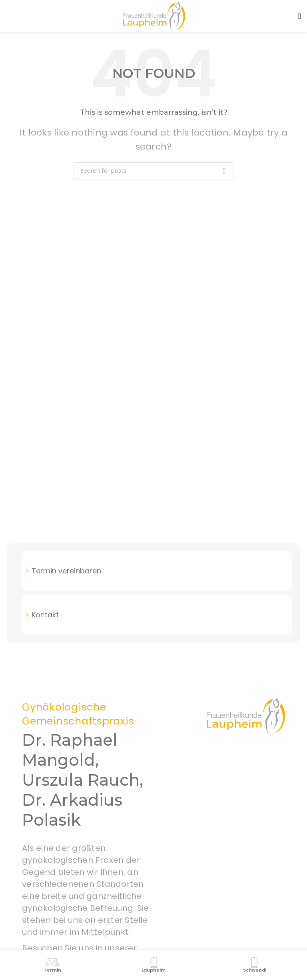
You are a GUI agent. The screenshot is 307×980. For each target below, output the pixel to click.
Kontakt (45, 615)
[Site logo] (153, 15)
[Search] (153, 171)
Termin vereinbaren (66, 571)
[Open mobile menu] (300, 16)
